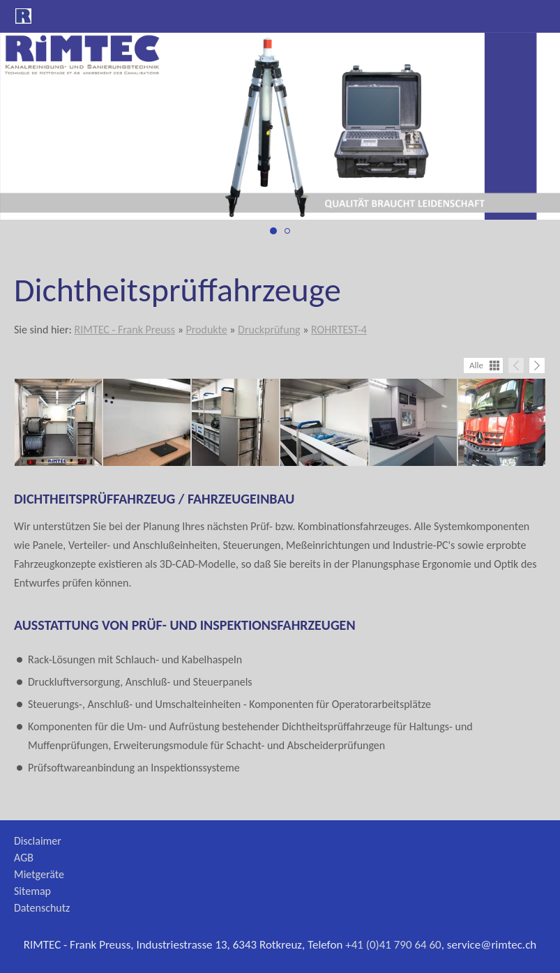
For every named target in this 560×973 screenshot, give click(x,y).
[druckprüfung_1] (273, 231)
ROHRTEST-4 (339, 330)
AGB (24, 858)
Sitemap (32, 891)
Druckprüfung (269, 330)
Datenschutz (42, 908)
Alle (476, 365)
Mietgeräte (39, 874)
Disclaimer (38, 841)
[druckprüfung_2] (287, 231)
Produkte (206, 330)
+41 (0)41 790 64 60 (393, 945)
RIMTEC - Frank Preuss (124, 330)
